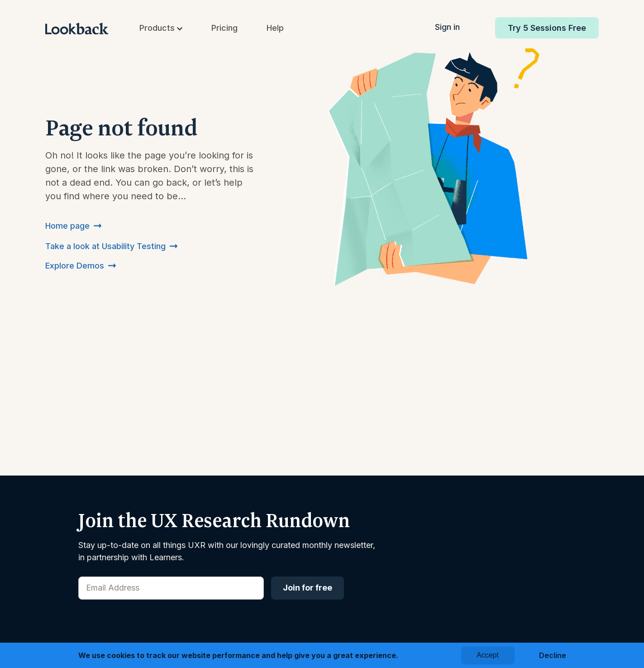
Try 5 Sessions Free (547, 28)
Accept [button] (488, 655)
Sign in (447, 27)
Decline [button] (553, 655)
